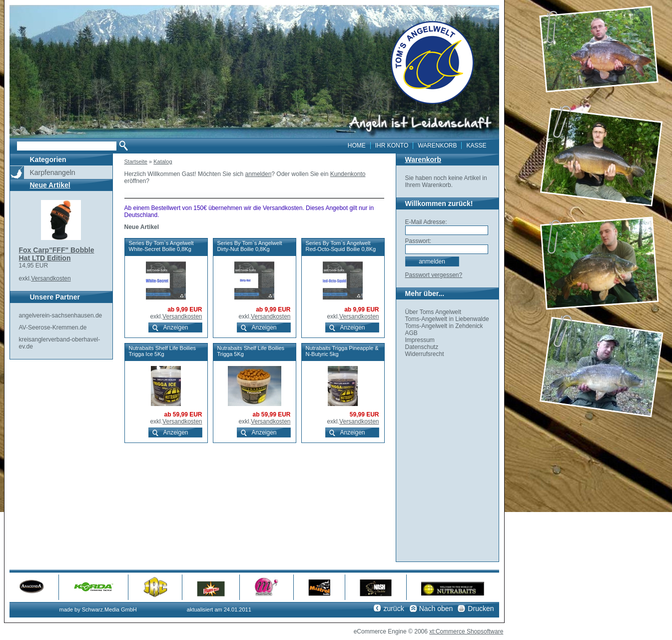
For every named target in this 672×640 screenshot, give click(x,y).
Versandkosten (51, 278)
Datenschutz (422, 347)
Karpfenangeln (53, 172)
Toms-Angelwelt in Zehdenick (444, 326)
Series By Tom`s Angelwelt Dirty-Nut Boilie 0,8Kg (250, 246)
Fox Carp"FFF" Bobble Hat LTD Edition (57, 254)
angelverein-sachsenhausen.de (61, 315)
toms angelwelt (432, 62)
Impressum (420, 340)
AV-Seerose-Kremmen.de (53, 327)
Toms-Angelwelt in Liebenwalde (447, 319)
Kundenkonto (348, 174)
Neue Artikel (50, 185)
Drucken (481, 608)
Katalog (163, 161)
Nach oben (436, 608)
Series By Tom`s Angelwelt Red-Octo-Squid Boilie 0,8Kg (341, 246)
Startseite (136, 161)
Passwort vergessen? (434, 275)
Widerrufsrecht (425, 354)
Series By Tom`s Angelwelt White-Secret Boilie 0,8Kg (161, 246)
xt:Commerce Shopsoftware (466, 631)
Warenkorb (423, 159)
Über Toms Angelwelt (433, 312)
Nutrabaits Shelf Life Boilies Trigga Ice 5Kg (163, 351)
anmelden (259, 174)
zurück (393, 608)
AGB (411, 333)
